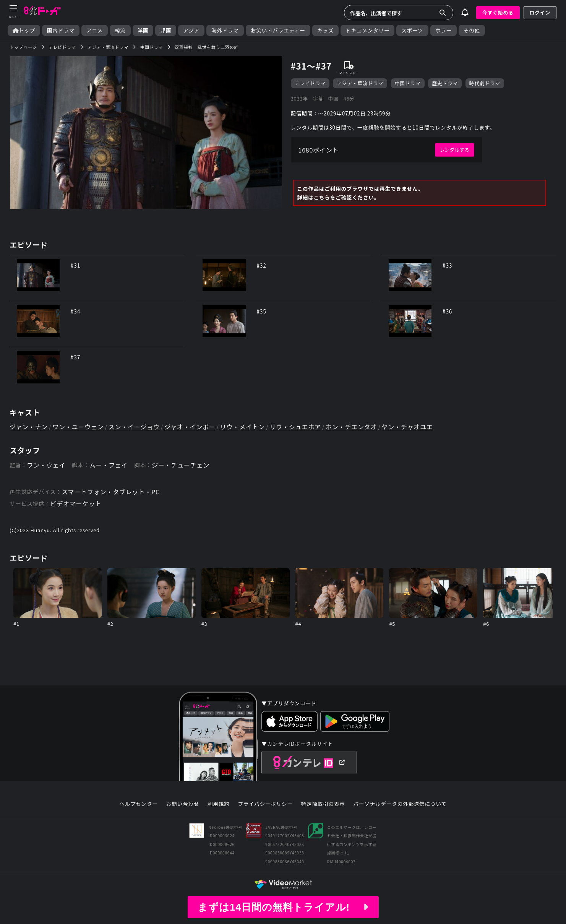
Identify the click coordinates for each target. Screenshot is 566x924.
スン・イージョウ (134, 427)
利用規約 (219, 804)
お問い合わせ (183, 804)
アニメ (95, 30)
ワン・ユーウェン (78, 427)
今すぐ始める (498, 12)
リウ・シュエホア (295, 427)
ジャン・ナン (29, 427)
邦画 (166, 30)
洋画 (143, 30)
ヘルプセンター (139, 804)
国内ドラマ (61, 30)
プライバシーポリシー (265, 804)
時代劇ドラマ (485, 83)
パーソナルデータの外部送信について (400, 804)
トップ (24, 30)
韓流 (120, 30)
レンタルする (455, 150)
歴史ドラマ (445, 83)
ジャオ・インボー (190, 427)
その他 (472, 30)
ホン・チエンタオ (351, 427)
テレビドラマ (310, 83)
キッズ (325, 30)
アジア (191, 30)
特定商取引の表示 (323, 804)
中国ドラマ (408, 83)
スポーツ (412, 30)
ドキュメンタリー (367, 30)
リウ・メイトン (243, 427)
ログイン (540, 12)
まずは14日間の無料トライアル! (283, 907)
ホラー (444, 30)
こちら (322, 197)
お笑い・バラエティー (278, 30)
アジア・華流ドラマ (360, 83)
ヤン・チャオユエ (407, 427)
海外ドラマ (225, 30)
